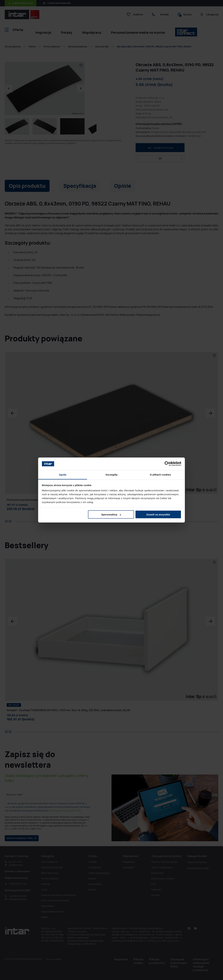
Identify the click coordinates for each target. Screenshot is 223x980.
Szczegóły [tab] (111, 474)
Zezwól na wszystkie (158, 515)
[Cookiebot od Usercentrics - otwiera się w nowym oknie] (167, 464)
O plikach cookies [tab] (160, 474)
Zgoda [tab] (63, 474)
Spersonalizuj (111, 515)
